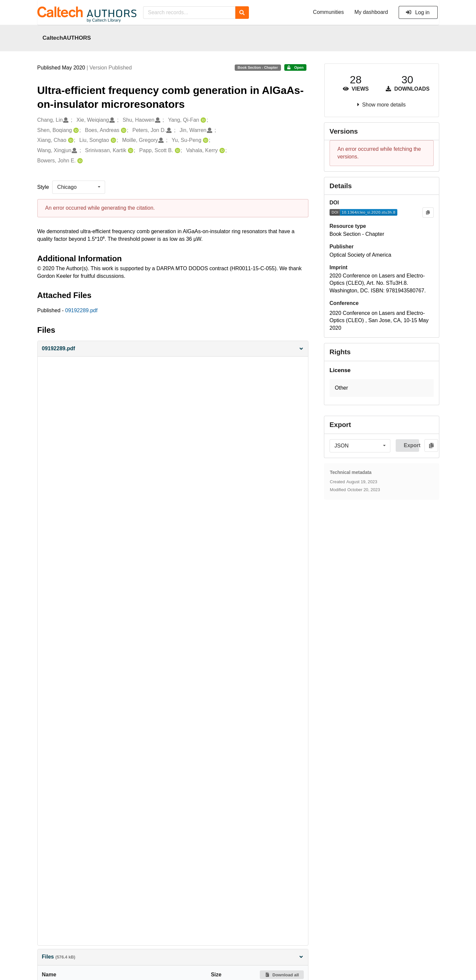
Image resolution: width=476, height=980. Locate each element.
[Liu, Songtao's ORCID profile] (113, 140)
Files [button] (173, 957)
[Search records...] (189, 13)
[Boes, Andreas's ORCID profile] (123, 130)
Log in (418, 12)
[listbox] (79, 187)
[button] (173, 349)
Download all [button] (282, 975)
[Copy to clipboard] (428, 213)
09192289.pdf (81, 310)
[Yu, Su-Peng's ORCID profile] (205, 140)
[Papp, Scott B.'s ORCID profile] (177, 151)
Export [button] (411, 445)
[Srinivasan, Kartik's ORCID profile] (130, 151)
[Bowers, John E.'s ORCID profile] (79, 161)
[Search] (242, 13)
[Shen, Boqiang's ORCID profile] (75, 130)
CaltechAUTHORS (67, 38)
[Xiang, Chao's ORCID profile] (70, 140)
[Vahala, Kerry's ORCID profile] (221, 151)
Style (43, 187)
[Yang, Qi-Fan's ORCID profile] (202, 120)
